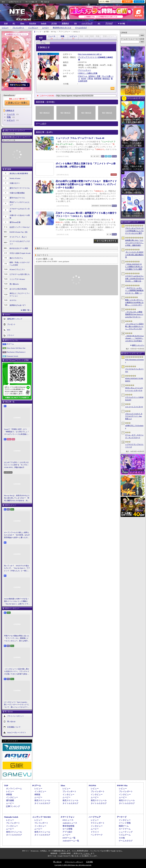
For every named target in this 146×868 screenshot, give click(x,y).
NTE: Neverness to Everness (135, 361)
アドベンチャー (85, 70)
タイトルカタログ (42, 803)
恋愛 (99, 76)
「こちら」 (86, 853)
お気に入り (116, 2)
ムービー (45, 28)
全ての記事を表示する (106, 241)
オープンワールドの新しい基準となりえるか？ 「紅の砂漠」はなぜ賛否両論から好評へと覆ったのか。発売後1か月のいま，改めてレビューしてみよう (17, 535)
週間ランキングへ (138, 345)
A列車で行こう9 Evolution (134, 427)
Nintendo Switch (12, 356)
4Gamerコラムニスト (17, 269)
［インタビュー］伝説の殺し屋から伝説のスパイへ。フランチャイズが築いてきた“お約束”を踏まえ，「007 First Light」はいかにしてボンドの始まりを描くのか (17, 672)
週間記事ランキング (15, 319)
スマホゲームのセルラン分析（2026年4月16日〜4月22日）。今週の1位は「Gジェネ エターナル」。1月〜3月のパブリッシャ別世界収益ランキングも (134, 279)
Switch (44, 23)
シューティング (126, 832)
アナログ (109, 23)
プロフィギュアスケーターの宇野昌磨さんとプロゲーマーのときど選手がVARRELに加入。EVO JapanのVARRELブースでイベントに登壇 (134, 231)
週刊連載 (10, 800)
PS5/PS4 (33, 23)
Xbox (22, 23)
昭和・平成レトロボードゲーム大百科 (20, 264)
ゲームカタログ (81, 28)
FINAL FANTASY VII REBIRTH (134, 380)
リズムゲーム (125, 835)
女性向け (65, 23)
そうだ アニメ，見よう (18, 237)
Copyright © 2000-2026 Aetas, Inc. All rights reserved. (73, 865)
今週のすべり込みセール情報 (20, 217)
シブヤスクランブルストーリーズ (134, 446)
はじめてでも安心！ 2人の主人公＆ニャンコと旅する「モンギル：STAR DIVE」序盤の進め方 (17, 465)
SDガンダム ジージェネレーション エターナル (134, 389)
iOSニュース (68, 820)
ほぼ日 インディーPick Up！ (20, 227)
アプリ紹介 (67, 832)
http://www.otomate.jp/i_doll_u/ (90, 54)
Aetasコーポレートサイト (17, 732)
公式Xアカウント (15, 2)
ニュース (11, 114)
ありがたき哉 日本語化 (18, 289)
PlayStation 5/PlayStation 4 (16, 352)
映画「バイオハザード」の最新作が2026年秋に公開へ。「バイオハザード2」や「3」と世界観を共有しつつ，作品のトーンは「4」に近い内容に (134, 303)
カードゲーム (125, 829)
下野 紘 (90, 78)
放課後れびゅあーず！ (18, 305)
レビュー (5, 28)
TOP (6, 23)
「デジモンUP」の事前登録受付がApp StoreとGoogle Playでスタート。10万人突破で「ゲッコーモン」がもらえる (134, 315)
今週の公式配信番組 (17, 193)
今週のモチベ (15, 183)
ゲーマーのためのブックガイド (20, 243)
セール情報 (67, 829)
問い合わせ (45, 2)
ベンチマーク (97, 835)
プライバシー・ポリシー (74, 862)
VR (75, 23)
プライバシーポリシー (16, 716)
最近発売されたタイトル (62, 28)
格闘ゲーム (124, 826)
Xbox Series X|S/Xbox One (16, 348)
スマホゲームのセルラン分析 (20, 210)
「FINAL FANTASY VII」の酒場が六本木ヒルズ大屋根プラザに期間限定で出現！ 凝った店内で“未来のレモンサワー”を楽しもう (134, 267)
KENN (84, 78)
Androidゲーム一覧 (71, 841)
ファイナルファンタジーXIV (134, 370)
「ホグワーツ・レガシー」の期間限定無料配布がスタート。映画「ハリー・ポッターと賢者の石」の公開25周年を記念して (134, 291)
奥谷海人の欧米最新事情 (19, 173)
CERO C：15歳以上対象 (88, 73)
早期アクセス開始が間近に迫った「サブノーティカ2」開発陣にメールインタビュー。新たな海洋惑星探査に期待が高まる (17, 638)
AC (99, 23)
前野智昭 (98, 78)
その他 (122, 838)
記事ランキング (13, 806)
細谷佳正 (106, 78)
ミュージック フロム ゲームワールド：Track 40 (80, 138)
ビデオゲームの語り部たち (20, 274)
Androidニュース (70, 823)
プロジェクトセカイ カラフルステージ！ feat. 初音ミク (134, 416)
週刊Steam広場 (15, 222)
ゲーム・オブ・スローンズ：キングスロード (134, 436)
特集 (9, 117)
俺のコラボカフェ (16, 258)
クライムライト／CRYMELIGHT (134, 398)
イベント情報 (125, 823)
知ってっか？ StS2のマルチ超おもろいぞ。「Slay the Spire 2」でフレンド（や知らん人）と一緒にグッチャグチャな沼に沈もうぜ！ (17, 568)
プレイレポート (18, 28)
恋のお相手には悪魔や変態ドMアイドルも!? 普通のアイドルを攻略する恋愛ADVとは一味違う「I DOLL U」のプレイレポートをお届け (86, 184)
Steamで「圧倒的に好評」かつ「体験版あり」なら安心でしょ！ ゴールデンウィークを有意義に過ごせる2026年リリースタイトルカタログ (17, 432)
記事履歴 (127, 2)
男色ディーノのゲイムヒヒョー (20, 203)
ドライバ (10, 335)
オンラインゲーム (14, 789)
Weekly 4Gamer (15, 178)
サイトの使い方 (31, 2)
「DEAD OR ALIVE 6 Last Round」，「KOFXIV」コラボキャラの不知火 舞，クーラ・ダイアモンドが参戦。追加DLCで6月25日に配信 (134, 338)
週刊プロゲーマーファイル (20, 188)
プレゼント (11, 324)
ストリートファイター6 (134, 407)
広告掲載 (89, 862)
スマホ (54, 23)
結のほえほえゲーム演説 (19, 248)
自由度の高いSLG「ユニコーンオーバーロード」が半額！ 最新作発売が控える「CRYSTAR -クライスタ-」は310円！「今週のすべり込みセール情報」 (134, 243)
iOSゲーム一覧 (69, 838)
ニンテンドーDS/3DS (42, 817)
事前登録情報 (68, 826)
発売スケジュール (42, 800)
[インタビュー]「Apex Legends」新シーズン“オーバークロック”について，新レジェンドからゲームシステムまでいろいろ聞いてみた (17, 705)
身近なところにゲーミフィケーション (20, 295)
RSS (3, 2)
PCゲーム (10, 344)
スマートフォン (67, 817)
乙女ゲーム (83, 76)
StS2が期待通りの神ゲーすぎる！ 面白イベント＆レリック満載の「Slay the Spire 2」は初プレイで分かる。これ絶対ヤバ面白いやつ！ (17, 601)
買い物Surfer (14, 284)
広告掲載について (14, 727)
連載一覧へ (27, 310)
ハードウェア (87, 23)
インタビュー (33, 28)
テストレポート (98, 823)
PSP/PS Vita (122, 785)
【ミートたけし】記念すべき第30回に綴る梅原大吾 (134, 255)
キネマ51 (13, 300)
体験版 (9, 794)
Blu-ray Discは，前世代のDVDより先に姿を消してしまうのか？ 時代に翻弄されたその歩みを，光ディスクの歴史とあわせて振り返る (17, 498)
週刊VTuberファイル (17, 198)
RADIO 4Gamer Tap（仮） (19, 232)
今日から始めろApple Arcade (20, 253)
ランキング (139, 2)
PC (14, 23)
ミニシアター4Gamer (17, 279)
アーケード (122, 817)
